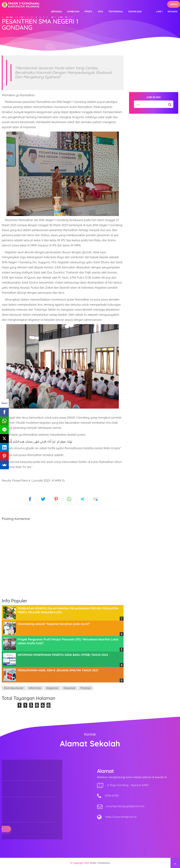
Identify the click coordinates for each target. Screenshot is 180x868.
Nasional (69, 688)
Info (100, 11)
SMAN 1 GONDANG (100, 863)
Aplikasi (173, 11)
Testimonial (116, 11)
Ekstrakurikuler (14, 688)
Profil (89, 11)
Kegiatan (52, 688)
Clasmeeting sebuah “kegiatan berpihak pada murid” (54, 624)
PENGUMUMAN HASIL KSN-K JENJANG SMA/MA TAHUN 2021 (58, 670)
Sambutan (73, 11)
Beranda (56, 11)
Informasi (35, 688)
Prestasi (86, 688)
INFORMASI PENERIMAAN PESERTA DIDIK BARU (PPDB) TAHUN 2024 (63, 655)
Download (135, 11)
